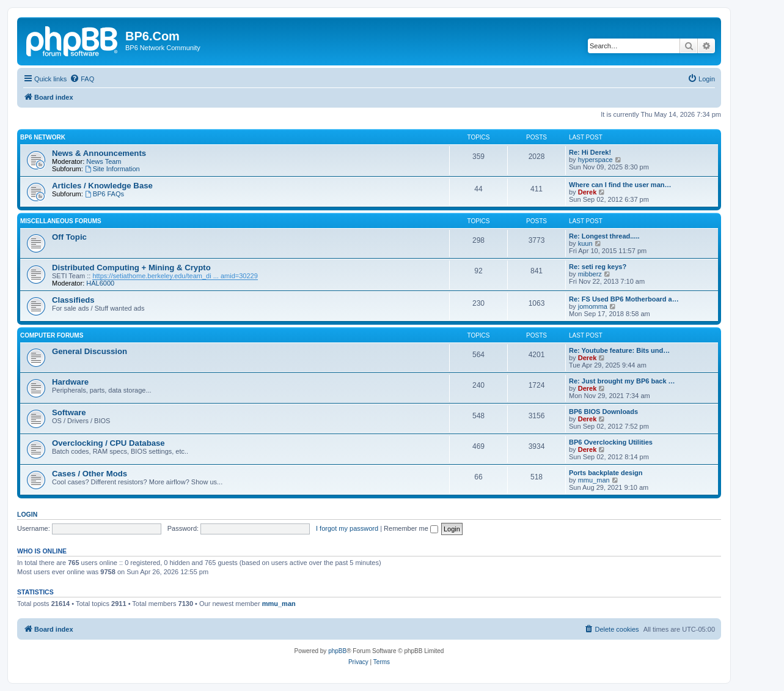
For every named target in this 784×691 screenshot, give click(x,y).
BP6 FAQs (104, 194)
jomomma (593, 306)
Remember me (411, 528)
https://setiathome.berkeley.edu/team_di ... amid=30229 (175, 276)
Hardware (70, 382)
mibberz (590, 274)
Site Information (112, 169)
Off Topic (69, 237)
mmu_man (594, 480)
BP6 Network (43, 137)
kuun (585, 243)
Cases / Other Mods (90, 474)
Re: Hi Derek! (590, 152)
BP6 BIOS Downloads (603, 412)
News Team (104, 161)
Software (69, 412)
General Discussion (90, 351)
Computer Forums (52, 335)
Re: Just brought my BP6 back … (622, 381)
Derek (588, 192)
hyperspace (595, 160)
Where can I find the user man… (620, 185)
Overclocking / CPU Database (108, 443)
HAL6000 (100, 283)
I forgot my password (347, 528)
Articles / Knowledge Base (102, 186)
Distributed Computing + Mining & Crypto (131, 268)
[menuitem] (82, 79)
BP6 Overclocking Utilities (611, 442)
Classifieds (73, 300)
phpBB (337, 651)
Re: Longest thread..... (604, 236)
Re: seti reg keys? (598, 267)
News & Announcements (99, 153)
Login (27, 514)
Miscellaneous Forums (61, 221)
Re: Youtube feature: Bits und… (619, 350)
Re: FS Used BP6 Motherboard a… (624, 299)
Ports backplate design (606, 473)
